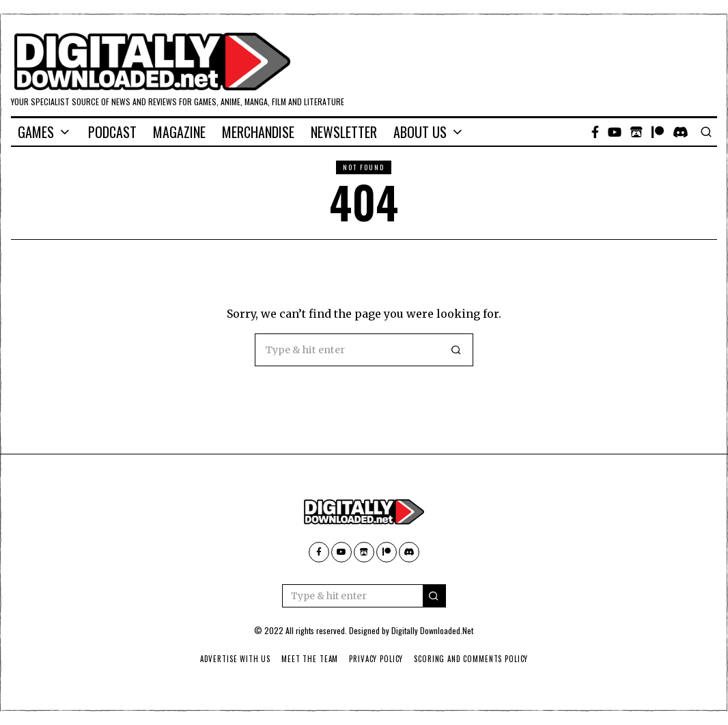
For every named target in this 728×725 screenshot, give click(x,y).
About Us (420, 132)
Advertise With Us (232, 659)
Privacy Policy (376, 659)
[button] (457, 350)
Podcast (112, 132)
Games (36, 132)
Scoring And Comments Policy (473, 659)
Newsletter (344, 132)
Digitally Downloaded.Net (432, 630)
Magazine (179, 132)
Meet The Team (308, 659)
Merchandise (258, 132)
